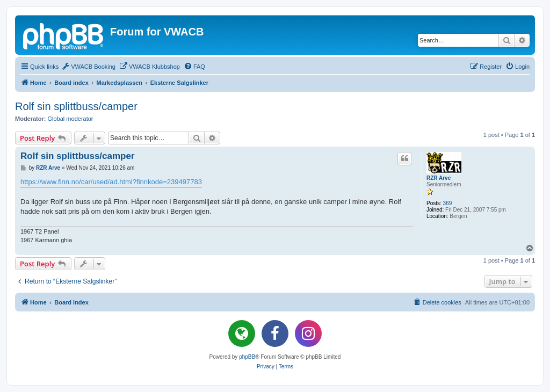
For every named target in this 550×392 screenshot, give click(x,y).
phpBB (247, 357)
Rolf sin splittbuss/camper (76, 106)
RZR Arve (439, 178)
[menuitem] (88, 67)
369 (448, 203)
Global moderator (71, 119)
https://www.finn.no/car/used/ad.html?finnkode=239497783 (111, 182)
